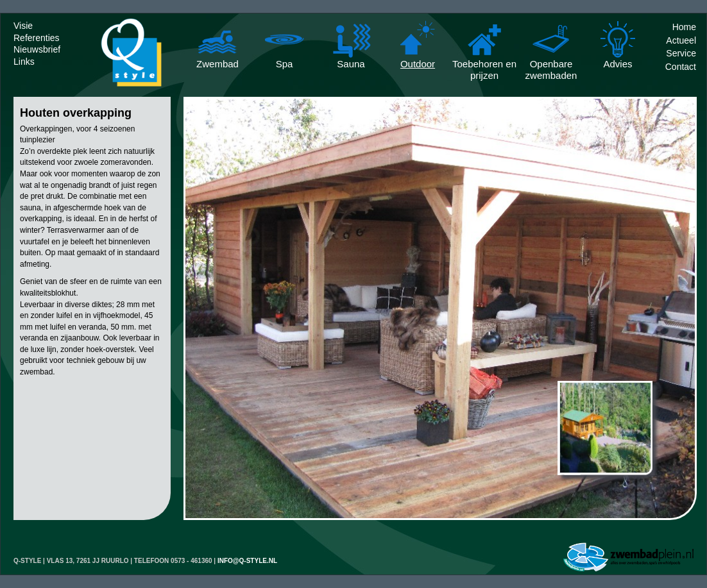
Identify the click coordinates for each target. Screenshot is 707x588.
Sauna (351, 64)
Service (681, 53)
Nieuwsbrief (37, 49)
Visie (23, 26)
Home (684, 27)
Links (24, 62)
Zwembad (217, 64)
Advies (618, 64)
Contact (681, 67)
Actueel (681, 40)
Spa (285, 64)
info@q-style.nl (247, 561)
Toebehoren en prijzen (484, 65)
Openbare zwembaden (551, 65)
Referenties (37, 38)
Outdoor (418, 64)
